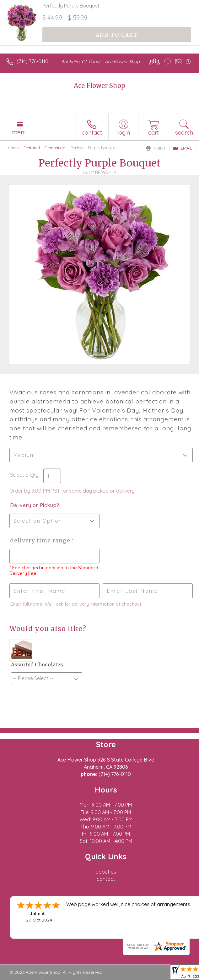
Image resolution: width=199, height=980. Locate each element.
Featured (32, 148)
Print (156, 148)
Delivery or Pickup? (35, 505)
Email (183, 148)
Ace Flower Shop (99, 86)
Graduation (55, 148)
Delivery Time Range (41, 540)
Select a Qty (24, 475)
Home (13, 148)
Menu (20, 132)
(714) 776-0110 (32, 61)
